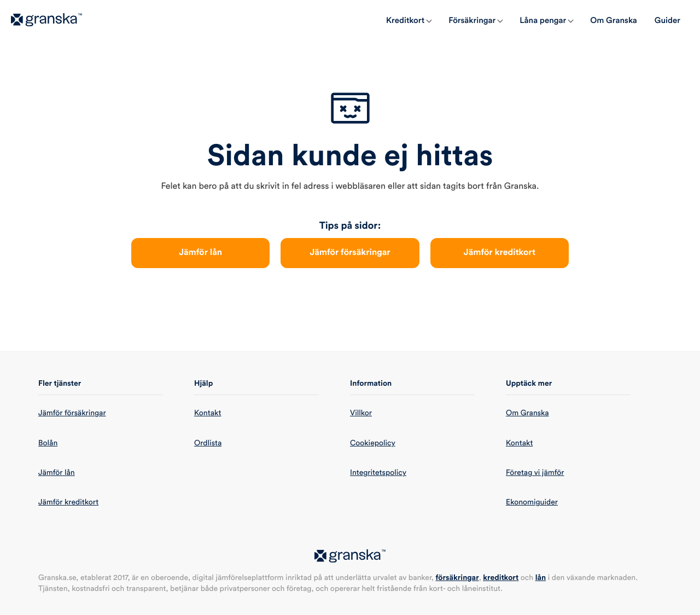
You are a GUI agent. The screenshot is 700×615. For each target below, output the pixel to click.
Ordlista (208, 443)
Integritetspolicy (378, 473)
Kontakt (208, 413)
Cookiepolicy (373, 443)
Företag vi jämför (535, 473)
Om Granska (527, 413)
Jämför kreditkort (500, 253)
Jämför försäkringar (350, 253)
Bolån (48, 443)
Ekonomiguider (532, 502)
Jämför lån (200, 253)
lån (541, 578)
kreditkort (501, 578)
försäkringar (457, 578)
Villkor (361, 413)
